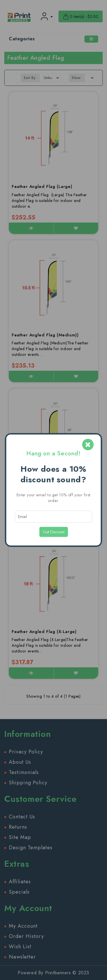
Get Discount (54, 532)
